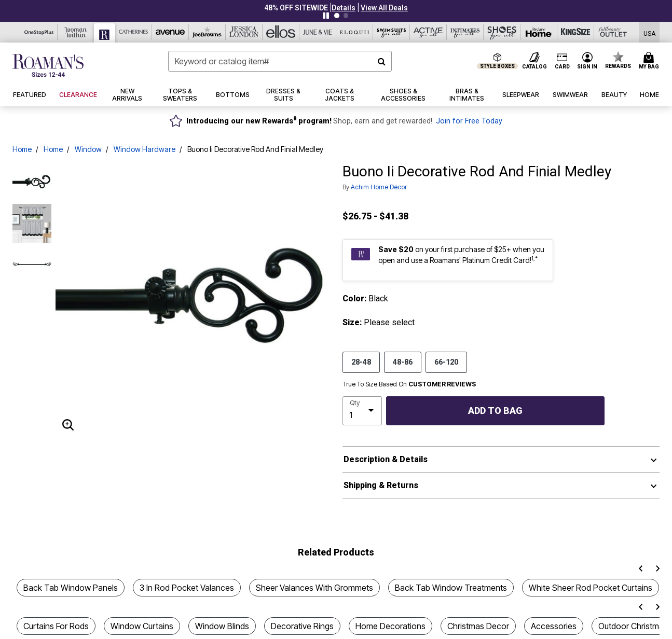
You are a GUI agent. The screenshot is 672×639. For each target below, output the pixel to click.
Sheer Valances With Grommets (314, 588)
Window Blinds (222, 626)
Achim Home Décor (379, 187)
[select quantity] (362, 411)
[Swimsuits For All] (392, 32)
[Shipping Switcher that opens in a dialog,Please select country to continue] (649, 32)
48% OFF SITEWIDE (296, 8)
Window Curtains (142, 626)
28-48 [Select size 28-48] (361, 362)
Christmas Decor (478, 626)
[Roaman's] (105, 33)
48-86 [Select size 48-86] (403, 362)
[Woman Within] (76, 32)
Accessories (554, 626)
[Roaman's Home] (48, 65)
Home (22, 149)
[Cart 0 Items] (650, 61)
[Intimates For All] (465, 32)
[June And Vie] (318, 32)
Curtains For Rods (56, 626)
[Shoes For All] (502, 32)
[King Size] (576, 32)
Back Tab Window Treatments (451, 588)
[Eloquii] (355, 32)
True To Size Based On (409, 384)
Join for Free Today (469, 121)
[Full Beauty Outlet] (613, 32)
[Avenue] (170, 32)
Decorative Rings (302, 626)
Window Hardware (145, 149)
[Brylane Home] (539, 32)
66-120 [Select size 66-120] (446, 362)
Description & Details (386, 459)
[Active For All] (428, 32)
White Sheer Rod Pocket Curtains (591, 588)
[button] (344, 8)
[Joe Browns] (207, 32)
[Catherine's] (134, 32)
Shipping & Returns (381, 485)
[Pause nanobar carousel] (326, 16)
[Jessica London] (244, 32)
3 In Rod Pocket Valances (187, 588)
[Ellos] (281, 32)
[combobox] (280, 61)
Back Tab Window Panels (71, 588)
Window (88, 149)
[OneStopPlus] (39, 32)
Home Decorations (390, 626)
